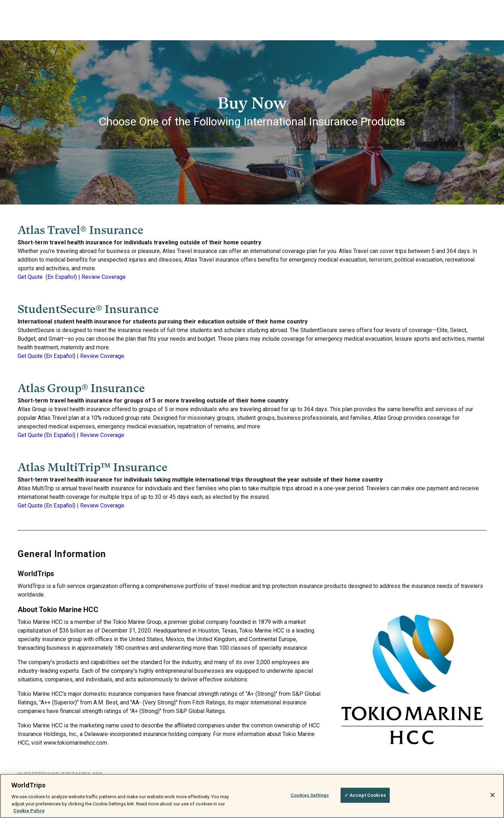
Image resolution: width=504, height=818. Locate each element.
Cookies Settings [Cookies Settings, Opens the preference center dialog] (310, 795)
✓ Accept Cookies (365, 795)
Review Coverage (104, 277)
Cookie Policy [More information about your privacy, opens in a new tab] (29, 811)
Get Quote (30, 277)
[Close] (493, 795)
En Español (61, 277)
